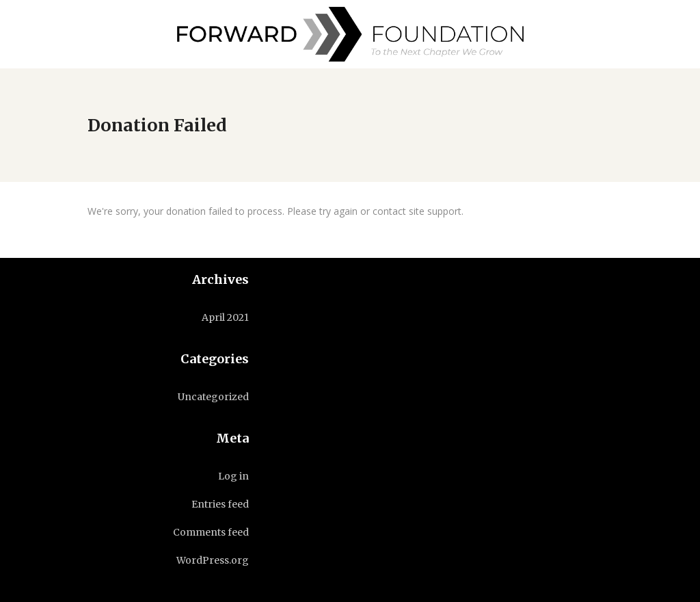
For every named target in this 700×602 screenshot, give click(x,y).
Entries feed (220, 504)
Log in (233, 476)
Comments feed (211, 532)
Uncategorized (213, 397)
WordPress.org (213, 560)
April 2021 (225, 317)
